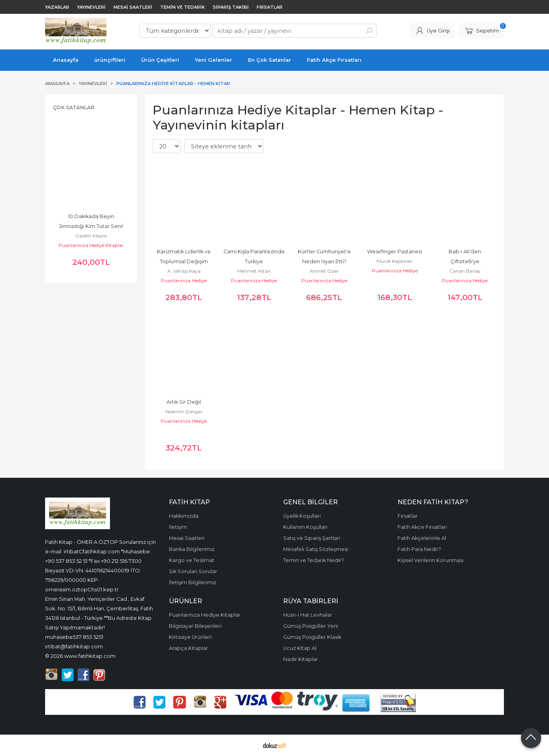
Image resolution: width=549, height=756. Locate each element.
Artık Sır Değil (184, 402)
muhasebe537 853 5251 (74, 637)
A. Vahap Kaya (184, 271)
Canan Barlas (465, 271)
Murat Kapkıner (395, 261)
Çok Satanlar (74, 107)
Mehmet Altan (254, 271)
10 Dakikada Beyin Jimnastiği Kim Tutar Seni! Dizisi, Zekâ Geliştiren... (92, 226)
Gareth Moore (91, 236)
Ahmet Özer (324, 271)
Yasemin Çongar (184, 411)
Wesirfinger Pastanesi (395, 252)
